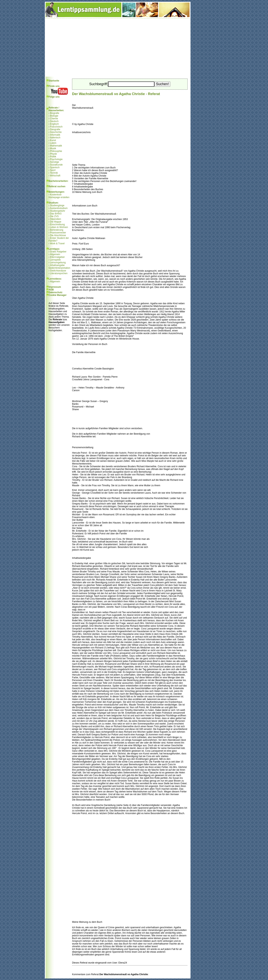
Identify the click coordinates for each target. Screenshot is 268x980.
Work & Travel (57, 243)
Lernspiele (55, 260)
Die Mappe (56, 222)
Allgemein (55, 254)
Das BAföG (56, 214)
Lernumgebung (58, 263)
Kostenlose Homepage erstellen (59, 196)
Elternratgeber (57, 257)
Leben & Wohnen (59, 227)
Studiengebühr (57, 211)
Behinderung (57, 230)
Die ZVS (54, 216)
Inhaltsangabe (57, 265)
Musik (53, 148)
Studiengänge (57, 205)
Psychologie (56, 159)
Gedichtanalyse (58, 271)
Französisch (56, 127)
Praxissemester (58, 233)
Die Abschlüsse (58, 235)
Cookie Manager (58, 295)
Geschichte (56, 132)
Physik (53, 154)
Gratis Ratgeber (58, 252)
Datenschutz (55, 292)
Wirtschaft (55, 176)
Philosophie (56, 151)
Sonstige (54, 162)
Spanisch (55, 167)
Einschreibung (57, 224)
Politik (53, 157)
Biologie (54, 116)
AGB (51, 290)
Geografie (55, 129)
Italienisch (55, 138)
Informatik (55, 135)
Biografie (54, 113)
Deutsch (54, 121)
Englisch (54, 124)
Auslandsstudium (59, 208)
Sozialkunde (56, 165)
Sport (53, 170)
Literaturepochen (59, 273)
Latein (53, 143)
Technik (54, 173)
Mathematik (56, 146)
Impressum (55, 287)
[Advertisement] (118, 48)
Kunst (53, 140)
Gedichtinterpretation (59, 268)
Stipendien (55, 219)
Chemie (54, 119)
